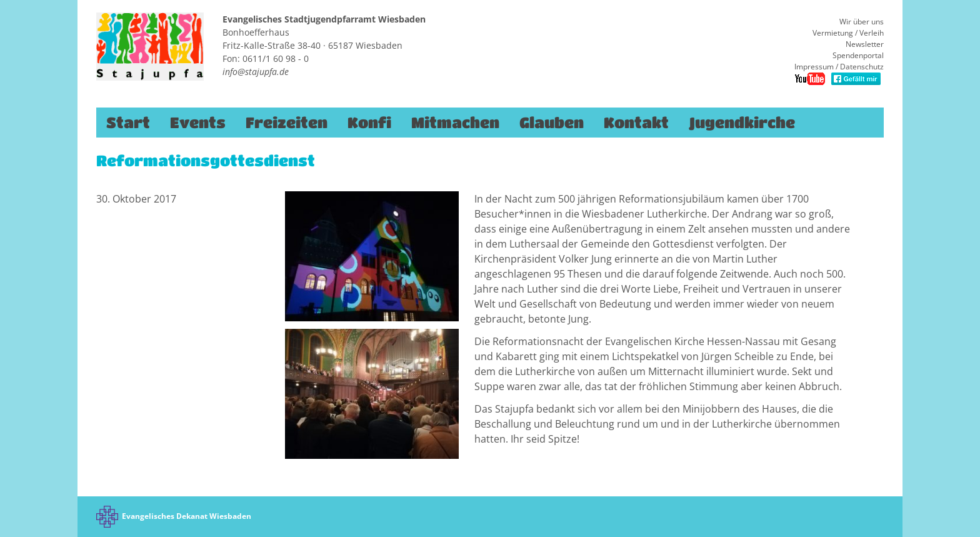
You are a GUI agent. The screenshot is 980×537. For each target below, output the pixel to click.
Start (128, 122)
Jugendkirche (742, 122)
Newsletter (865, 44)
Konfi (369, 122)
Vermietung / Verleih (848, 33)
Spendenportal (858, 55)
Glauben (552, 122)
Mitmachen (455, 122)
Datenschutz (862, 67)
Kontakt (636, 122)
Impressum (814, 67)
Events (198, 122)
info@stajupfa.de (256, 72)
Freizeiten (287, 122)
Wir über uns (862, 22)
